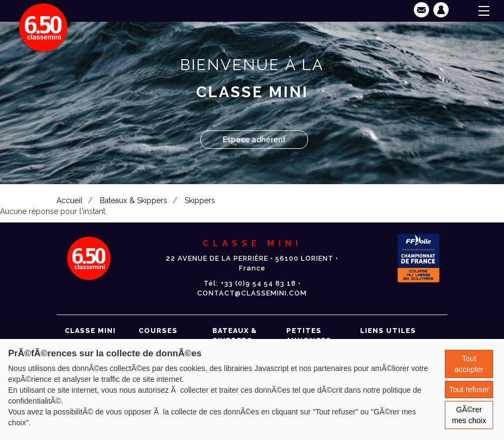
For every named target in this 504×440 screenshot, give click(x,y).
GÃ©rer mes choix (469, 415)
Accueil (70, 200)
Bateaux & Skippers (134, 200)
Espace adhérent (254, 140)
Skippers (200, 200)
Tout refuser (469, 389)
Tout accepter (469, 364)
